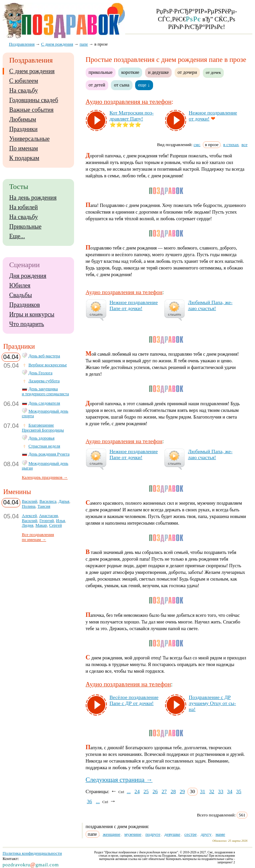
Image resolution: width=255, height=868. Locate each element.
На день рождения (33, 198)
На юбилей (24, 207)
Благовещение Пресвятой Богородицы (43, 428)
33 (221, 791)
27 (164, 791)
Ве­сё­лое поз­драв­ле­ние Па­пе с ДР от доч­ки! (134, 700)
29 (182, 791)
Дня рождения (28, 276)
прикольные (101, 72)
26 (155, 791)
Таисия (44, 506)
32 (212, 791)
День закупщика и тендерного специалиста (45, 391)
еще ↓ (144, 85)
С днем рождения (32, 71)
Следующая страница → (119, 780)
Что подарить (27, 324)
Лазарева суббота (44, 381)
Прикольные (25, 227)
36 (90, 801)
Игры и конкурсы (32, 314)
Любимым (23, 119)
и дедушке (158, 72)
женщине (111, 834)
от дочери (187, 72)
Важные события (32, 110)
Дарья (64, 501)
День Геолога (41, 373)
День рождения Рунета (49, 454)
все (244, 145)
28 (173, 791)
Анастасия (48, 516)
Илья (61, 521)
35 (239, 791)
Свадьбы (21, 295)
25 (146, 791)
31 (203, 791)
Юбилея (20, 285)
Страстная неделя (44, 446)
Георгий (47, 521)
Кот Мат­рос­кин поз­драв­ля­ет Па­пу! (132, 116)
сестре (190, 834)
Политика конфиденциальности (32, 853)
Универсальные (30, 139)
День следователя (44, 403)
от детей (97, 85)
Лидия (28, 525)
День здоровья (42, 438)
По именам (24, 148)
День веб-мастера (44, 356)
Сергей (55, 525)
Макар (41, 525)
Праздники (23, 129)
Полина (29, 506)
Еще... (17, 236)
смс (197, 145)
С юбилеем (24, 81)
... (129, 791)
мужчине (133, 834)
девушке (172, 834)
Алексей (29, 516)
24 (137, 791)
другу (206, 834)
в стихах (231, 145)
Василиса (48, 501)
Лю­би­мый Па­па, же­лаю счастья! (210, 305)
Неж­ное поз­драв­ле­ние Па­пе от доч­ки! (134, 305)
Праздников (25, 305)
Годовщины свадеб (34, 100)
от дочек (213, 73)
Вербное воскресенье (48, 365)
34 (230, 791)
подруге (153, 834)
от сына (122, 85)
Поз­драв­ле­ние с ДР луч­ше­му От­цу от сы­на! (212, 703)
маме (220, 834)
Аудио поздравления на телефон (129, 102)
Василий (30, 501)
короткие (130, 72)
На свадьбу (24, 90)
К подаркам (24, 158)
